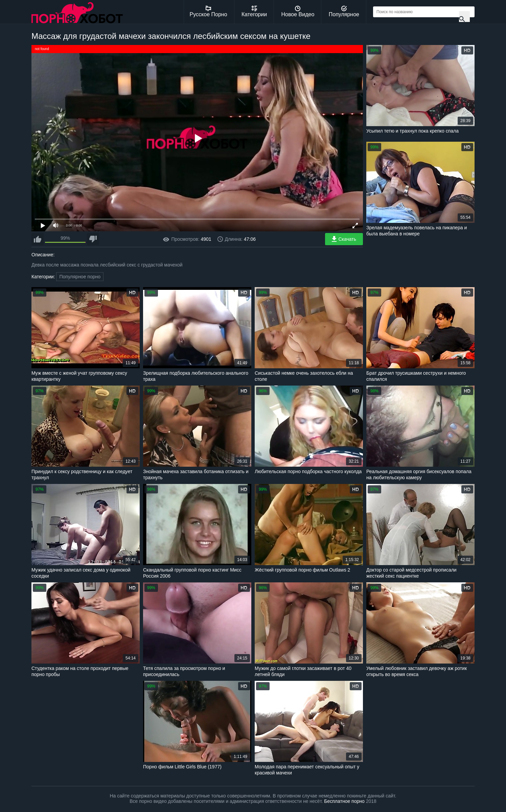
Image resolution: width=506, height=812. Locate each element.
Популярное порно (80, 277)
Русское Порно (209, 11)
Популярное (344, 11)
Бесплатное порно (344, 801)
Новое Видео (298, 11)
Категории (254, 11)
